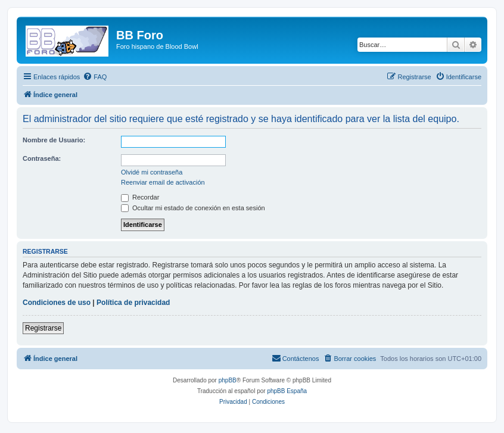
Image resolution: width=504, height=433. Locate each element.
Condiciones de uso (57, 303)
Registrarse (43, 328)
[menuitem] (95, 77)
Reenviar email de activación (163, 182)
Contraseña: (42, 158)
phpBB (228, 380)
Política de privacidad (133, 303)
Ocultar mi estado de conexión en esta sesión (193, 208)
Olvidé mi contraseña (152, 172)
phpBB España (287, 391)
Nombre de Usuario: (54, 140)
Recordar (140, 197)
